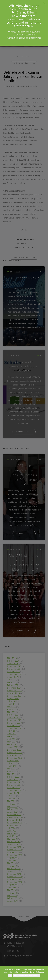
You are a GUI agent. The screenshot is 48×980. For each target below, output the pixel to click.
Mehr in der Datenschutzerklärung (27, 976)
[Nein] (45, 973)
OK (10, 976)
